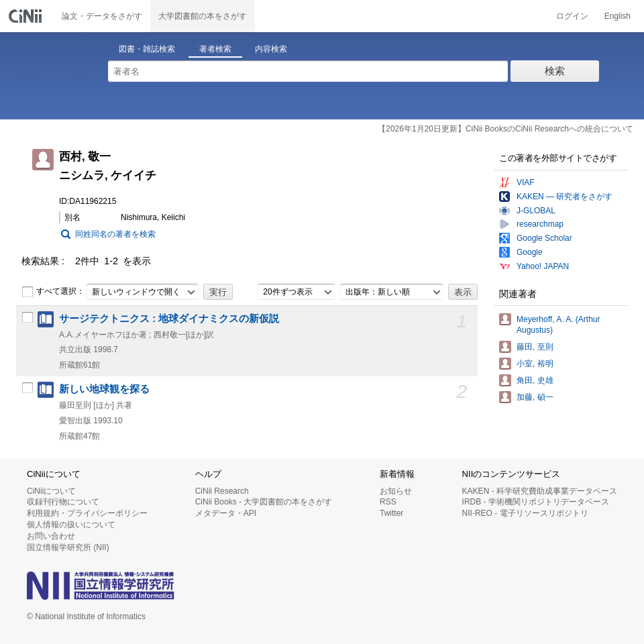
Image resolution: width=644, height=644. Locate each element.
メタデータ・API (226, 513)
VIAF (526, 182)
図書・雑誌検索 (147, 49)
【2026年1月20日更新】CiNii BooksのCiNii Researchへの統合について (505, 129)
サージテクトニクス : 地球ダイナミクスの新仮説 (169, 319)
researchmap (540, 224)
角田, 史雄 (535, 380)
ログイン (572, 16)
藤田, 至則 (535, 347)
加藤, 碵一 (535, 397)
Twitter (391, 513)
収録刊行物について (63, 502)
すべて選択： (53, 292)
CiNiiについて (51, 491)
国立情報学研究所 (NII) (68, 547)
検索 (555, 71)
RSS (388, 502)
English (618, 16)
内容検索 (271, 49)
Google (530, 252)
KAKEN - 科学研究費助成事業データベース (540, 491)
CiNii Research (222, 491)
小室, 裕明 (535, 364)
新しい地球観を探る (104, 389)
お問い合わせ (51, 536)
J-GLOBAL (536, 211)
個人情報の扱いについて (71, 525)
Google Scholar (544, 238)
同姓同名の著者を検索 (115, 234)
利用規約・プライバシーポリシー (87, 513)
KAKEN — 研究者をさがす (565, 197)
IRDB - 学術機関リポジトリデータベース (536, 502)
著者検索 (215, 49)
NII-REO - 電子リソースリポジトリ (525, 513)
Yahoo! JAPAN (543, 266)
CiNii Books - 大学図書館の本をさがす (264, 502)
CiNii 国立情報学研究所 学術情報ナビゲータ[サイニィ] (27, 16)
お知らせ (396, 491)
